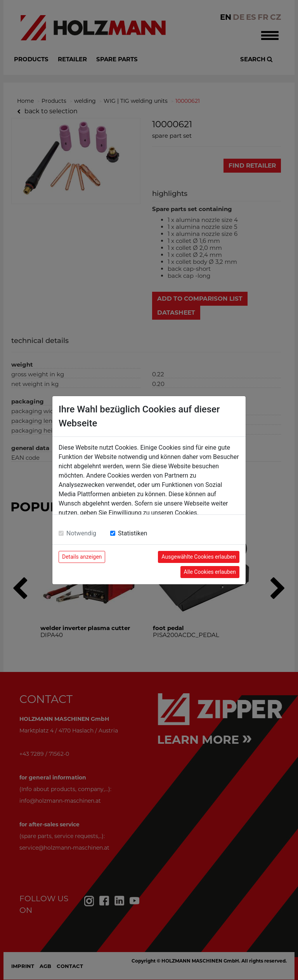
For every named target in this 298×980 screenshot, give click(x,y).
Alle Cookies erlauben (210, 572)
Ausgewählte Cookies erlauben (199, 557)
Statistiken (133, 533)
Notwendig (81, 533)
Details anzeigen (82, 557)
